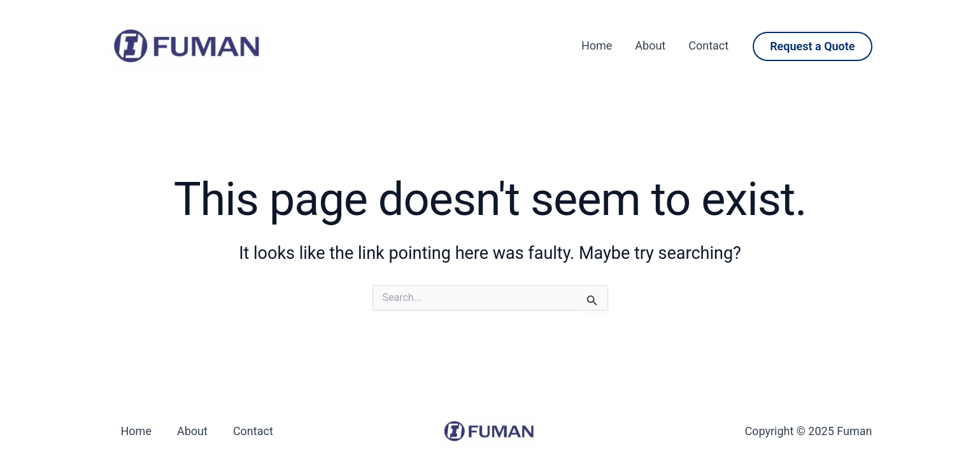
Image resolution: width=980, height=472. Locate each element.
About (650, 45)
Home (597, 45)
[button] (812, 46)
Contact (708, 45)
